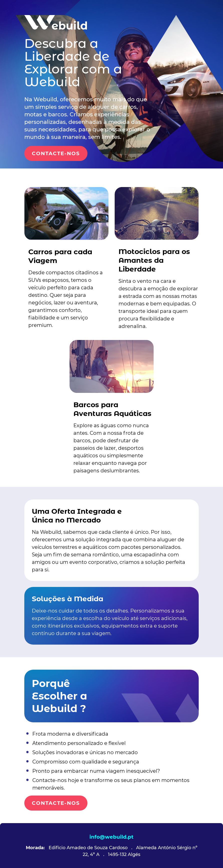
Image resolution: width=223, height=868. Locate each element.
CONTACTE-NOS (56, 153)
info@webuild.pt (112, 837)
